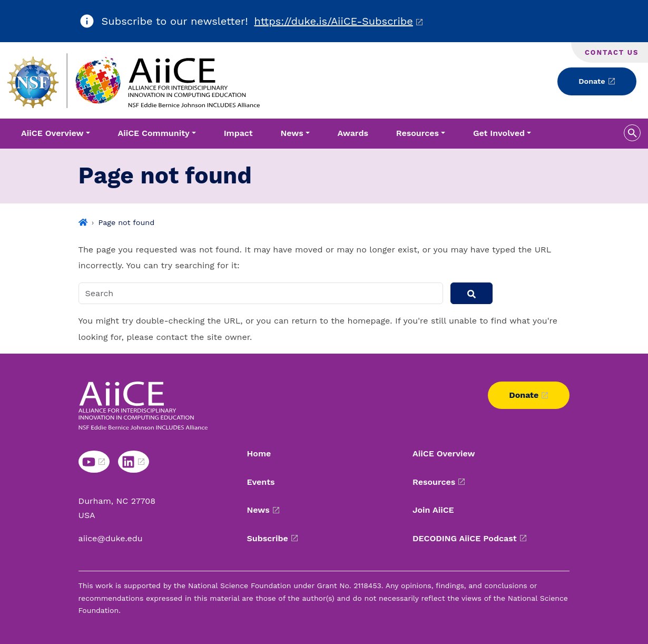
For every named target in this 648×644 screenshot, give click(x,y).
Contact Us (612, 52)
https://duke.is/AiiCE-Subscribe (334, 21)
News (258, 510)
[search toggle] (632, 133)
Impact (238, 133)
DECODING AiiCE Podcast (465, 538)
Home (259, 453)
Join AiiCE (433, 510)
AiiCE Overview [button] (52, 133)
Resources (434, 482)
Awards (353, 133)
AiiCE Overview (444, 453)
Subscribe (268, 538)
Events (261, 482)
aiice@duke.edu (111, 538)
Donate (592, 81)
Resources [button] (418, 133)
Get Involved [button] (499, 133)
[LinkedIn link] (134, 462)
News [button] (292, 133)
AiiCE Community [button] (153, 133)
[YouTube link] (94, 462)
